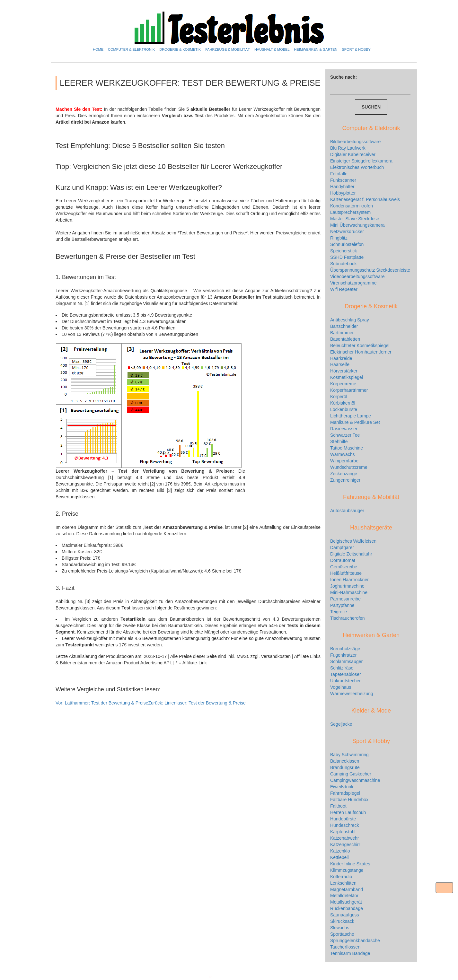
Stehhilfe (339, 442)
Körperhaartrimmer (349, 390)
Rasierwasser (344, 429)
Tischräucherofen (348, 618)
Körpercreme (343, 384)
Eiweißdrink (342, 787)
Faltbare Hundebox (349, 800)
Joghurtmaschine (347, 586)
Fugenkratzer (343, 655)
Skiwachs (340, 928)
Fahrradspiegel (345, 793)
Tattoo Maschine (347, 448)
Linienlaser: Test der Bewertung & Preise (197, 703)
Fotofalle (339, 174)
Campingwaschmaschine (355, 780)
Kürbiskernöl (343, 403)
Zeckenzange (344, 474)
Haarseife (340, 364)
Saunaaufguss (345, 915)
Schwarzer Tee (345, 435)
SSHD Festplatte (347, 257)
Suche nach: (343, 77)
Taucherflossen (345, 947)
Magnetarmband (347, 889)
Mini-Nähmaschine (349, 592)
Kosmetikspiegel (347, 377)
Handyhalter (342, 187)
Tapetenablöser (346, 674)
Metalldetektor (344, 896)
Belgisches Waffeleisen (353, 541)
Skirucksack (342, 921)
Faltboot (338, 806)
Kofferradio (341, 877)
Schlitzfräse (342, 668)
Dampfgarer (342, 547)
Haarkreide (341, 358)
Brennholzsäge (345, 649)
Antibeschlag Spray (350, 320)
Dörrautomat (343, 560)
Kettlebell (339, 857)
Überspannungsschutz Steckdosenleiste (370, 270)
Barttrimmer (342, 333)
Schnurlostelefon (347, 244)
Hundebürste (343, 819)
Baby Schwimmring (349, 755)
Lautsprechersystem (350, 212)
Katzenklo (340, 851)
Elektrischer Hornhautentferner (361, 352)
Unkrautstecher (345, 681)
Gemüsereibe (344, 567)
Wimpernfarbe (344, 461)
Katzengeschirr (345, 844)
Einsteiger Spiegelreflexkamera (361, 161)
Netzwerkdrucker (347, 232)
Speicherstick (343, 251)
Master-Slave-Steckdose (355, 219)
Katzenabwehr (345, 838)
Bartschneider (344, 326)
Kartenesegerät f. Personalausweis (365, 199)
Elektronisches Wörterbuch (357, 167)
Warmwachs (343, 454)
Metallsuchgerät (346, 902)
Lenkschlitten (343, 883)
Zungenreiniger (345, 480)
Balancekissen (345, 761)
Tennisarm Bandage (350, 953)
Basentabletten (345, 339)
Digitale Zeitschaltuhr (351, 554)
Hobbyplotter (343, 193)
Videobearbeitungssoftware (357, 276)
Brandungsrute (345, 767)
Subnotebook (343, 264)
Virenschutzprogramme (353, 283)
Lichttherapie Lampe (351, 416)
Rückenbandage (347, 908)
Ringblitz (339, 238)
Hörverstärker (344, 371)
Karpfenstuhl (343, 832)
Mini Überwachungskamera (357, 225)
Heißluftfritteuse (346, 573)
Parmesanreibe (345, 599)
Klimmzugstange (347, 870)
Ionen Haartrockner (349, 580)
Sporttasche (342, 934)
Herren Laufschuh (348, 812)
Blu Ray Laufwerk (348, 148)
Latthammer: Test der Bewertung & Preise (102, 703)
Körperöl (339, 397)
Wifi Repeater (344, 289)
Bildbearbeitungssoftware (355, 142)
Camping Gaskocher (351, 774)
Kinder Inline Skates (350, 864)
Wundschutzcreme (349, 467)
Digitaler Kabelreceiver (353, 154)
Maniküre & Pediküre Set (355, 422)
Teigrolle (339, 612)
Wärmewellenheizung (352, 694)
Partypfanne (342, 605)
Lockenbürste (344, 409)
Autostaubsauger (347, 511)
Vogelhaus (341, 687)
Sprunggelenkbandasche (355, 941)
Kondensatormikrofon (352, 206)
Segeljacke (341, 724)
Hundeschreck (345, 825)
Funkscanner (343, 180)
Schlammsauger (346, 661)
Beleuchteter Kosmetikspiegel (360, 346)
